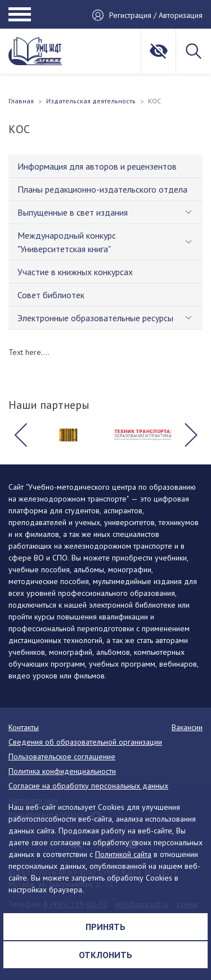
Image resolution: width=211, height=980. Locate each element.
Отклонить (105, 955)
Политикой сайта (123, 854)
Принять (105, 927)
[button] (20, 435)
